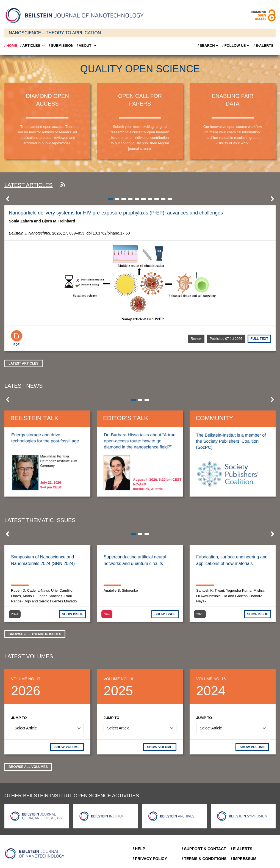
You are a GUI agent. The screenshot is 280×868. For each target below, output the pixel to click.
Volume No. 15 (211, 679)
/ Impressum (244, 859)
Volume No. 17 (26, 679)
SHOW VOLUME (67, 747)
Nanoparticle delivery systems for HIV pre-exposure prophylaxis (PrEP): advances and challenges (116, 213)
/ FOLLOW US (236, 46)
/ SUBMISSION (61, 46)
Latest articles (29, 185)
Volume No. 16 (118, 679)
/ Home (11, 46)
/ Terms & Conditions (204, 859)
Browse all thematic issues (35, 634)
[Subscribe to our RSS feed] (63, 185)
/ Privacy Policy (150, 859)
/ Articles (33, 46)
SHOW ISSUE (72, 614)
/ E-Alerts (264, 46)
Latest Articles (23, 363)
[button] (8, 200)
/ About (87, 46)
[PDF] (16, 336)
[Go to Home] (36, 854)
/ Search (208, 46)
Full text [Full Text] (259, 339)
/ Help (139, 849)
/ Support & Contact (204, 849)
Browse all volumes (28, 767)
